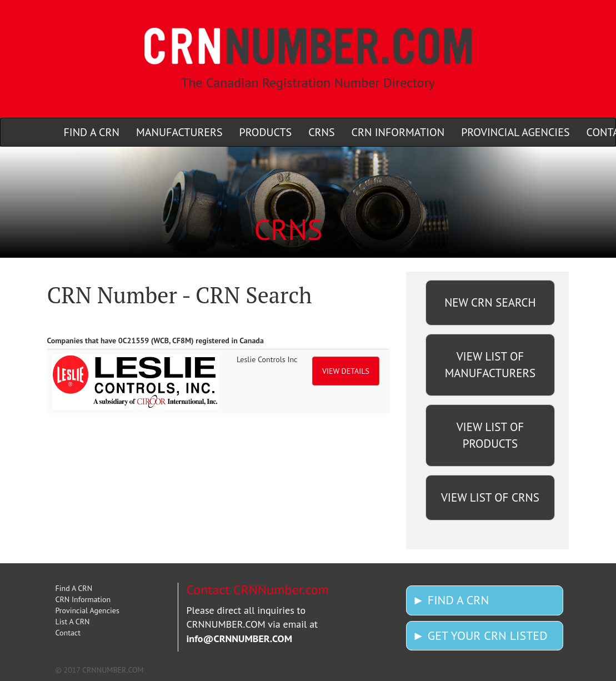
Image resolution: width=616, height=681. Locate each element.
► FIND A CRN (450, 600)
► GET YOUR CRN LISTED (480, 635)
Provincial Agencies (87, 610)
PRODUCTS (266, 132)
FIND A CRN (92, 132)
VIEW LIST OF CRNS (490, 497)
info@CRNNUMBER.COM (240, 639)
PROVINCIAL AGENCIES (515, 132)
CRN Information (83, 599)
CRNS (321, 132)
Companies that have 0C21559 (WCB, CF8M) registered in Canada (156, 340)
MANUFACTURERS (179, 132)
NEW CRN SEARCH (490, 302)
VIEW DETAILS (346, 371)
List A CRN (73, 622)
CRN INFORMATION (398, 132)
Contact (68, 633)
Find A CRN (74, 588)
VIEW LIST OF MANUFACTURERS (490, 365)
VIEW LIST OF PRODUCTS (490, 435)
